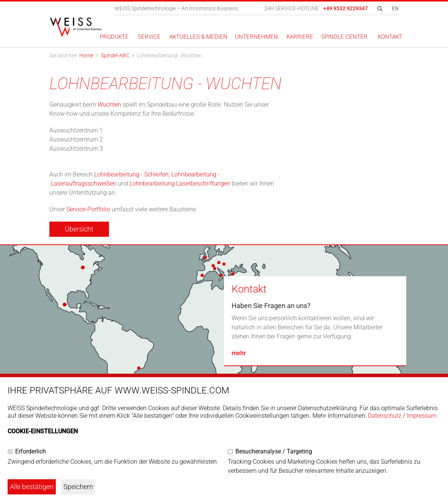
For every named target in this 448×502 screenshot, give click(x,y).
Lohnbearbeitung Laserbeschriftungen (180, 183)
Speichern (78, 487)
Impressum (422, 416)
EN (395, 8)
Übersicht (79, 229)
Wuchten (110, 105)
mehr (239, 353)
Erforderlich (31, 451)
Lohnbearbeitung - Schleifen (131, 174)
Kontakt (249, 289)
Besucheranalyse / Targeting (274, 451)
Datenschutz (385, 416)
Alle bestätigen (32, 487)
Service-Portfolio (88, 209)
